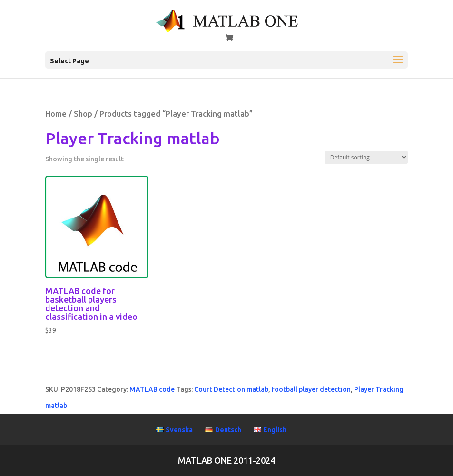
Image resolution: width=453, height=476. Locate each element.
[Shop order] (366, 157)
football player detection (311, 389)
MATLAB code (152, 389)
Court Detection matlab (231, 389)
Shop (83, 114)
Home (56, 114)
